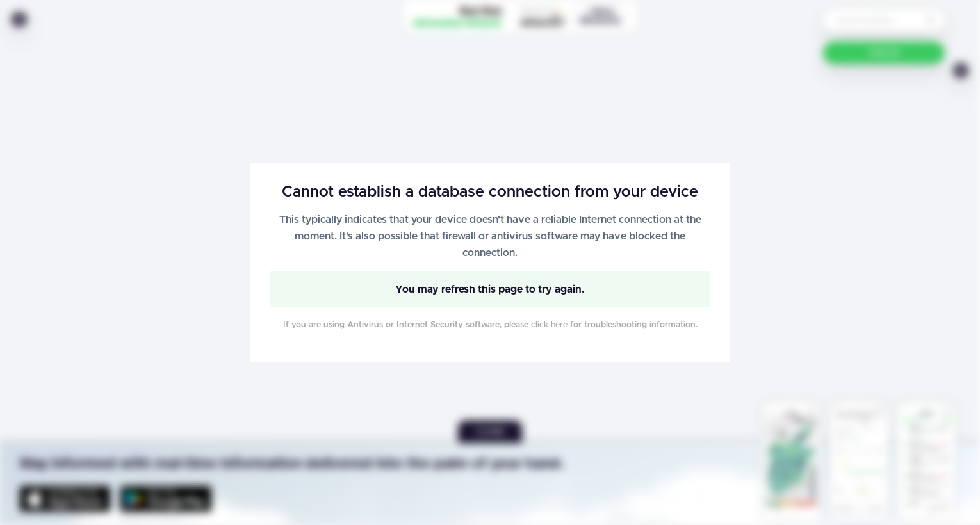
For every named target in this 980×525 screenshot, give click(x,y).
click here (549, 325)
